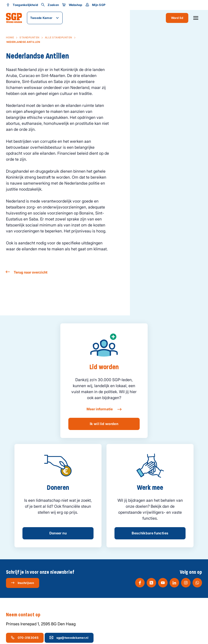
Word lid (177, 18)
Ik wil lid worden (104, 424)
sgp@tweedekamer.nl (69, 638)
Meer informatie (104, 409)
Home (10, 37)
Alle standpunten (58, 37)
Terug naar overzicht (27, 272)
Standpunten (29, 37)
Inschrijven (22, 583)
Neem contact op (26, 615)
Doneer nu (58, 533)
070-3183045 (25, 638)
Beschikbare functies (150, 533)
